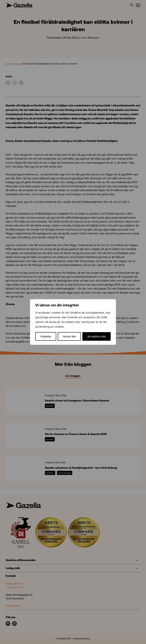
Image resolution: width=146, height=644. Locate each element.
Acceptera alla (97, 336)
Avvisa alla (69, 336)
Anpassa (46, 336)
